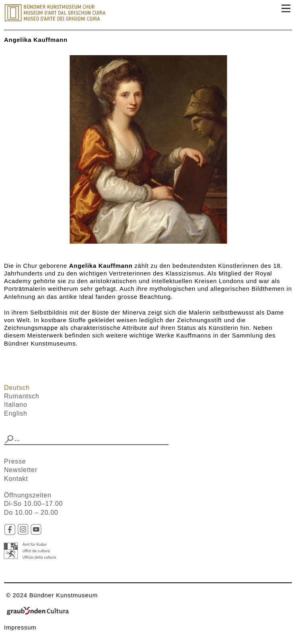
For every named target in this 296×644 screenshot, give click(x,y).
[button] (9, 439)
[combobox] (86, 439)
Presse (15, 461)
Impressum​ (20, 627)
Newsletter (21, 470)
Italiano (16, 405)
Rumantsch (22, 396)
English (16, 413)
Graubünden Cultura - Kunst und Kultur (40, 611)
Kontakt (16, 479)
